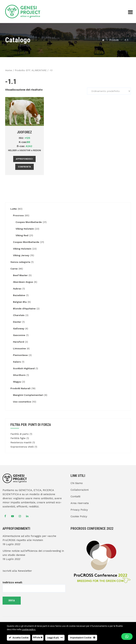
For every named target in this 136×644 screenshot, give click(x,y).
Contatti (75, 496)
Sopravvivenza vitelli (22, 447)
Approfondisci (24, 159)
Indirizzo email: (34, 585)
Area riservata (80, 503)
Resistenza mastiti (21, 442)
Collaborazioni (80, 490)
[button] (127, 636)
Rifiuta (38, 637)
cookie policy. (29, 630)
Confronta (24, 167)
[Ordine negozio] (109, 91)
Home (9, 70)
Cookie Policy (79, 516)
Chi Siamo (77, 483)
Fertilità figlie (18, 438)
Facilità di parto (20, 434)
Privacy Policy (79, 510)
